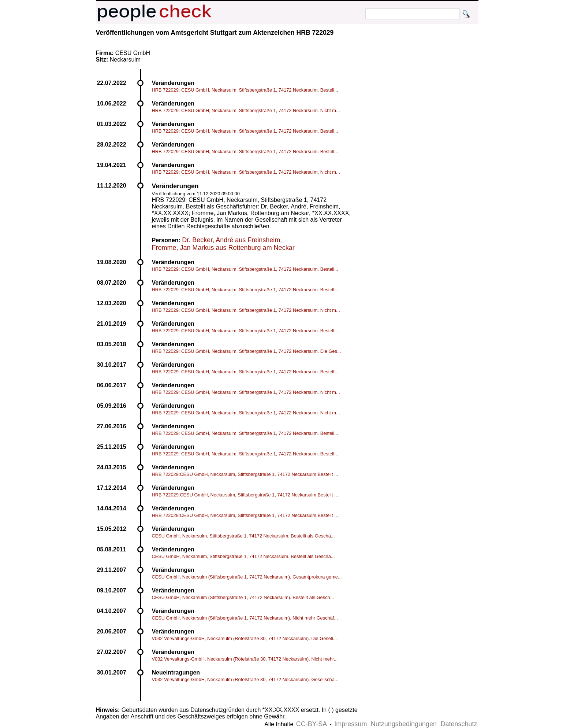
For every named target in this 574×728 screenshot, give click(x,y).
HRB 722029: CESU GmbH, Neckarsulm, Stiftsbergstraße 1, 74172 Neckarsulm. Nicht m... (246, 110)
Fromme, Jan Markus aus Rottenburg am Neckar (223, 248)
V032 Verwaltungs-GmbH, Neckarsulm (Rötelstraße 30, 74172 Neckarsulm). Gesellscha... (245, 679)
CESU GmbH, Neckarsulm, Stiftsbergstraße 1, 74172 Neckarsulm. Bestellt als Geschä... (243, 536)
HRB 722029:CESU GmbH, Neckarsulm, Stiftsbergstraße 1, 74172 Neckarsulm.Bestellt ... (245, 474)
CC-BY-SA (312, 724)
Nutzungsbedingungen (404, 724)
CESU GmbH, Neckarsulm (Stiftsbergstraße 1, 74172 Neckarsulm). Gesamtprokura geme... (247, 577)
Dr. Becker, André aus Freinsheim (231, 240)
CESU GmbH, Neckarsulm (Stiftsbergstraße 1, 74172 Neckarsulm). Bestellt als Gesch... (243, 597)
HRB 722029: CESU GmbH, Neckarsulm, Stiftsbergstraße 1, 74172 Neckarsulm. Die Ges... (247, 351)
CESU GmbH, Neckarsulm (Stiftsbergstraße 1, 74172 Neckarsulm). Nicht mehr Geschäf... (245, 618)
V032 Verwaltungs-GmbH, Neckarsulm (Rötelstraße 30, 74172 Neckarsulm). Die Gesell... (245, 638)
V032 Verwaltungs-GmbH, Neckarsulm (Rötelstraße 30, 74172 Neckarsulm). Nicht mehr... (245, 659)
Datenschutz (459, 724)
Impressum (351, 724)
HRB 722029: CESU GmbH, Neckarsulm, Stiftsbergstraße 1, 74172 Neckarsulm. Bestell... (245, 90)
